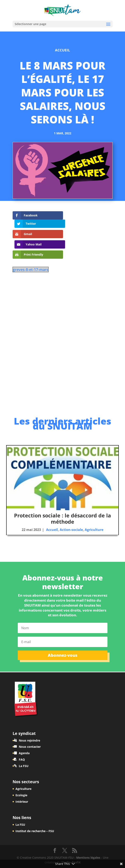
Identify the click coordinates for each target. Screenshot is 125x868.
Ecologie (21, 795)
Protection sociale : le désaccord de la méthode (62, 518)
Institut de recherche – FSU (35, 831)
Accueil (62, 50)
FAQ (22, 759)
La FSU (24, 766)
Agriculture (94, 530)
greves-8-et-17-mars (31, 251)
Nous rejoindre (29, 740)
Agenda (24, 753)
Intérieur (22, 802)
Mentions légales (88, 858)
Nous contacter (30, 747)
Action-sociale (71, 530)
